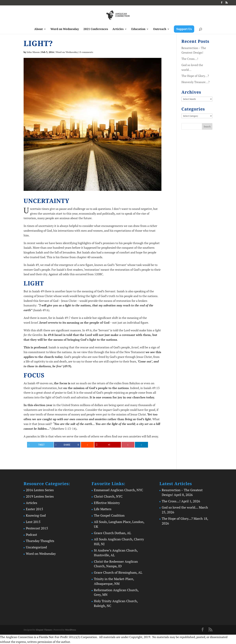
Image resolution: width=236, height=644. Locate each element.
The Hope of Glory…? (195, 76)
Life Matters (103, 509)
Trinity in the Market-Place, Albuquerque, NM (114, 581)
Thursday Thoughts (40, 541)
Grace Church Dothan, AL (113, 533)
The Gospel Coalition (109, 515)
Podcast (31, 535)
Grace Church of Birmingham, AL (118, 572)
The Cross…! (190, 59)
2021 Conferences (96, 29)
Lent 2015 (33, 522)
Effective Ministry (107, 503)
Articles (118, 29)
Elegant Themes (44, 630)
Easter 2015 (34, 509)
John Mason (33, 52)
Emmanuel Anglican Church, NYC (118, 490)
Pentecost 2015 (37, 528)
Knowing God (36, 515)
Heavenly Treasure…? (196, 82)
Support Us (184, 29)
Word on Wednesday (65, 29)
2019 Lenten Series (40, 496)
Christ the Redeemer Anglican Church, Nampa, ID (116, 564)
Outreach (160, 29)
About (39, 29)
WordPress (71, 630)
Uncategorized (36, 547)
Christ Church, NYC (108, 496)
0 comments (86, 52)
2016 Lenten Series (40, 490)
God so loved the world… (180, 507)
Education (138, 29)
